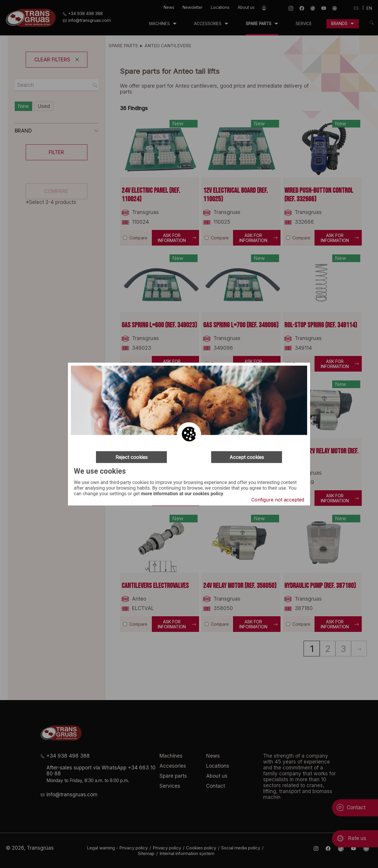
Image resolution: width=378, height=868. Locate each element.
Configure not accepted (278, 500)
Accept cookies (247, 457)
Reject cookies (132, 457)
